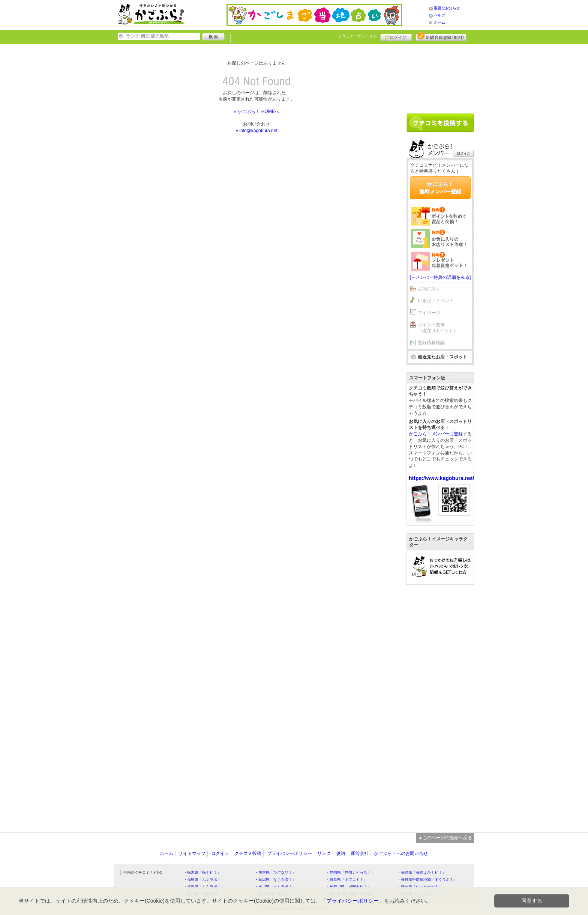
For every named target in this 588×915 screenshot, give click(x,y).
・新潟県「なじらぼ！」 (275, 880)
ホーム (439, 22)
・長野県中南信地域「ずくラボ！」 (427, 880)
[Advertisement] (440, 76)
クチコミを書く (440, 123)
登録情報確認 (431, 343)
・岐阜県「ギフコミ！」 (346, 880)
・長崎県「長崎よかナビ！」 (421, 872)
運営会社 (360, 853)
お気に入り (429, 289)
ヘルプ (439, 15)
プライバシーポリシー (289, 853)
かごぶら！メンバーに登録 (436, 434)
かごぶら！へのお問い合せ (401, 853)
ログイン (396, 36)
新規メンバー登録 (441, 36)
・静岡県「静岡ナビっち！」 (350, 872)
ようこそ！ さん (358, 36)
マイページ (429, 313)
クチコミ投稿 (248, 853)
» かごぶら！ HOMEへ (256, 111)
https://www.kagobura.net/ (442, 478)
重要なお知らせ (447, 8)
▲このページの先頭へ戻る (445, 838)
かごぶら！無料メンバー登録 (440, 188)
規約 (340, 853)
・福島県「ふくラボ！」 (204, 880)
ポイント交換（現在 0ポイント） (438, 328)
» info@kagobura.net (256, 131)
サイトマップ (192, 853)
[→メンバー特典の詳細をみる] (440, 277)
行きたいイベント (436, 301)
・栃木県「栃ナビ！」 (202, 872)
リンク (324, 853)
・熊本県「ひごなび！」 (275, 872)
